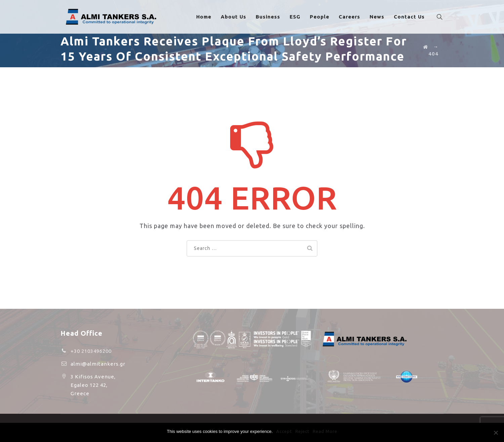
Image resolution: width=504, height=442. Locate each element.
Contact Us (413, 17)
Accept (284, 431)
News (380, 17)
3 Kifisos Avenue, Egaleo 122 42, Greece (93, 385)
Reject (302, 431)
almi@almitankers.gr (98, 364)
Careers (353, 17)
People (323, 17)
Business (271, 17)
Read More (325, 431)
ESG (298, 17)
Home (207, 17)
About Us (237, 17)
